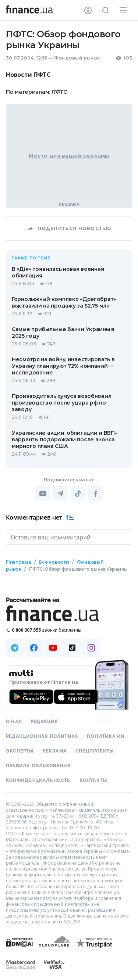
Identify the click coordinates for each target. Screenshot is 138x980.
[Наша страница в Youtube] (53, 647)
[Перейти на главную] (29, 10)
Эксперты (20, 750)
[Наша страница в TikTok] (72, 647)
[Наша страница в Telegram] (15, 647)
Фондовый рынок (77, 58)
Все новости (54, 561)
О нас (14, 721)
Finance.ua (19, 561)
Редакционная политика (42, 736)
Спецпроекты (95, 750)
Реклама (55, 750)
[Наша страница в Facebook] (34, 647)
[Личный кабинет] (88, 10)
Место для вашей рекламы (69, 156)
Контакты (93, 780)
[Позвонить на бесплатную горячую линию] (69, 629)
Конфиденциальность (38, 780)
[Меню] (123, 10)
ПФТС (59, 92)
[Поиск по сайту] (106, 10)
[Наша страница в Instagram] (91, 647)
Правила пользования (38, 765)
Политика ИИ (106, 736)
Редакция (44, 721)
